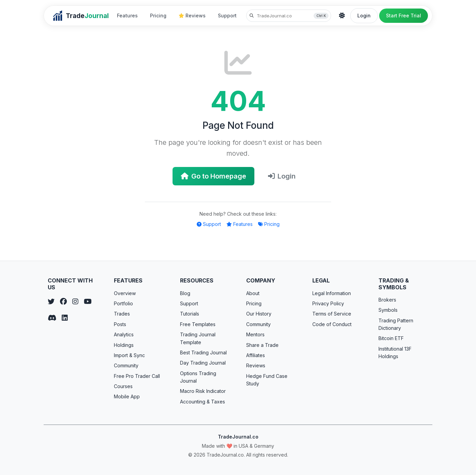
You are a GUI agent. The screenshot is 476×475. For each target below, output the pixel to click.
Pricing (158, 16)
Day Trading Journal (203, 363)
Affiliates (256, 355)
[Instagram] (75, 302)
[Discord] (52, 318)
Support (227, 16)
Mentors (255, 334)
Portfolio (123, 303)
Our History (259, 314)
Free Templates (198, 324)
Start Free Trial (404, 16)
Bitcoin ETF (391, 338)
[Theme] (342, 16)
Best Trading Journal (203, 353)
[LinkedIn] (65, 318)
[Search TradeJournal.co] (289, 16)
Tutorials (190, 314)
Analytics (124, 334)
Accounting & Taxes (203, 402)
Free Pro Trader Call (137, 376)
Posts (120, 324)
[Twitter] (51, 302)
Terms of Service (332, 314)
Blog (185, 293)
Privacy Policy (328, 303)
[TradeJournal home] (80, 16)
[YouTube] (88, 302)
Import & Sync (129, 355)
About (253, 293)
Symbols (388, 310)
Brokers (387, 300)
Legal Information (332, 293)
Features (127, 16)
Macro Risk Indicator (203, 391)
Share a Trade (262, 345)
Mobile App (127, 396)
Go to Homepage (213, 176)
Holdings (124, 345)
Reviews (192, 16)
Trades (122, 314)
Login (364, 16)
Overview (125, 293)
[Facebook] (63, 302)
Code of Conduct (332, 324)
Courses (123, 386)
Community (126, 365)
